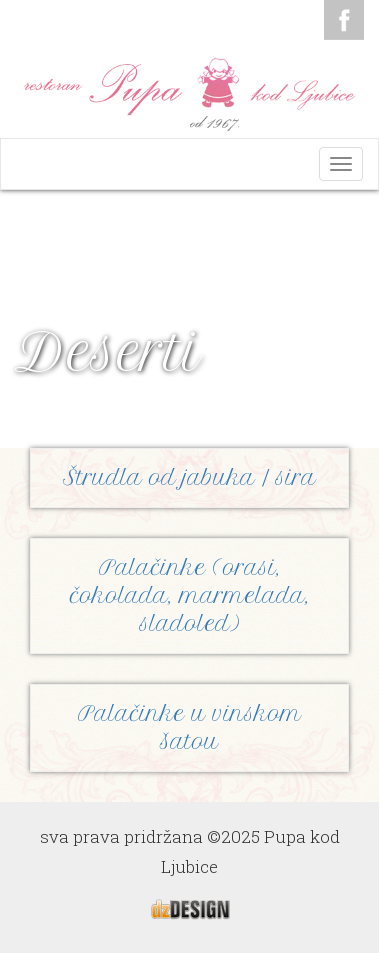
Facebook (344, 20)
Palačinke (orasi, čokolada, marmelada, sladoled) (190, 595)
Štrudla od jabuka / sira (189, 477)
